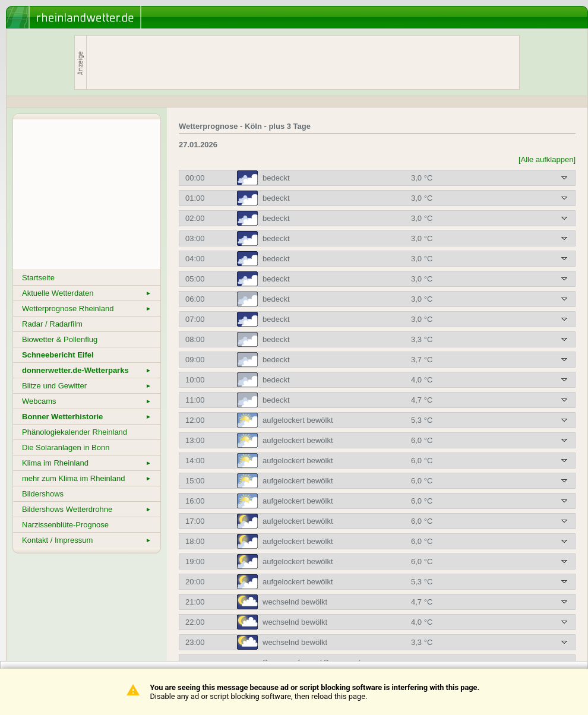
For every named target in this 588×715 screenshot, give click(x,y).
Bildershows (43, 494)
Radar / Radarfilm (52, 324)
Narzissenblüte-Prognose (65, 525)
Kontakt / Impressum (87, 540)
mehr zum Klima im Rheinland (87, 478)
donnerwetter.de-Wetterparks (87, 370)
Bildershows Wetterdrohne (87, 509)
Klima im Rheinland (87, 463)
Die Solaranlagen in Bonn (66, 447)
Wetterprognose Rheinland (87, 309)
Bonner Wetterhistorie (87, 417)
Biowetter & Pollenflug (60, 339)
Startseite (38, 278)
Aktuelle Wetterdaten (87, 293)
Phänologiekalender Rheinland (75, 432)
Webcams (87, 401)
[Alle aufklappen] (547, 159)
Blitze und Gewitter (87, 386)
